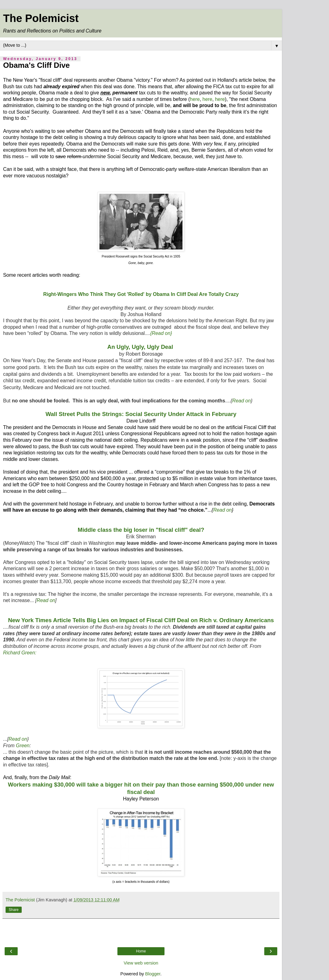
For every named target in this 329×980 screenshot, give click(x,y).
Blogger (153, 974)
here (195, 99)
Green (23, 746)
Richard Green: (20, 653)
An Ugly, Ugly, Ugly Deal (141, 347)
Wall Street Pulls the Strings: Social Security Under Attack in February (141, 414)
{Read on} (161, 333)
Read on (242, 401)
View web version (141, 963)
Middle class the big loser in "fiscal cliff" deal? (141, 530)
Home (141, 951)
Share (14, 910)
